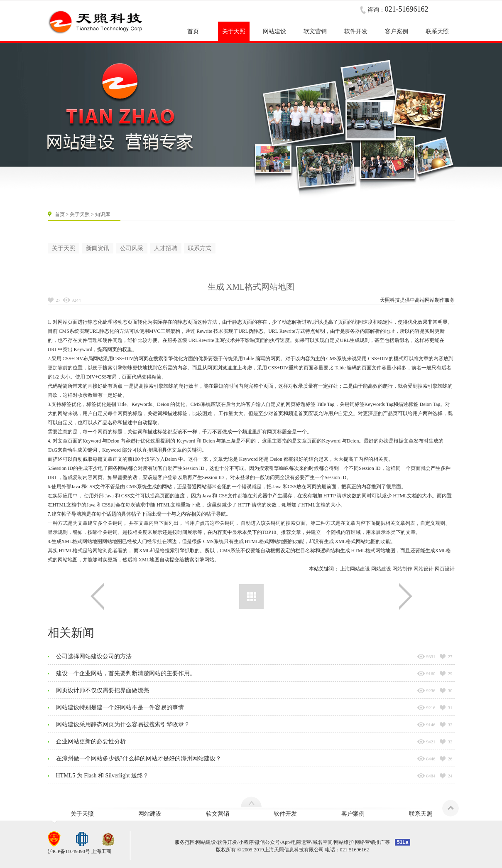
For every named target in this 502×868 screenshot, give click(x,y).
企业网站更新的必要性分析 (91, 741)
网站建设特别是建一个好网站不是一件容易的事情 (120, 707)
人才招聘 (166, 248)
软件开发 (285, 814)
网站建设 (381, 569)
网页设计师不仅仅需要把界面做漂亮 (103, 690)
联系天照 (421, 814)
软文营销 (218, 814)
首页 (60, 214)
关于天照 (80, 214)
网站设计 (424, 569)
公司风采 (132, 248)
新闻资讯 (98, 248)
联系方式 (200, 248)
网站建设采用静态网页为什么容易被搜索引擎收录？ (123, 724)
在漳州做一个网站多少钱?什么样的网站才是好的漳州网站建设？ (139, 759)
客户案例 (353, 814)
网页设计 (445, 569)
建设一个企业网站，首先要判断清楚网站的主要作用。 (126, 673)
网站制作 (435, 300)
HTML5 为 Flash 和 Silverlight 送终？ (103, 776)
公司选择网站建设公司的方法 (94, 656)
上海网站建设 (355, 569)
